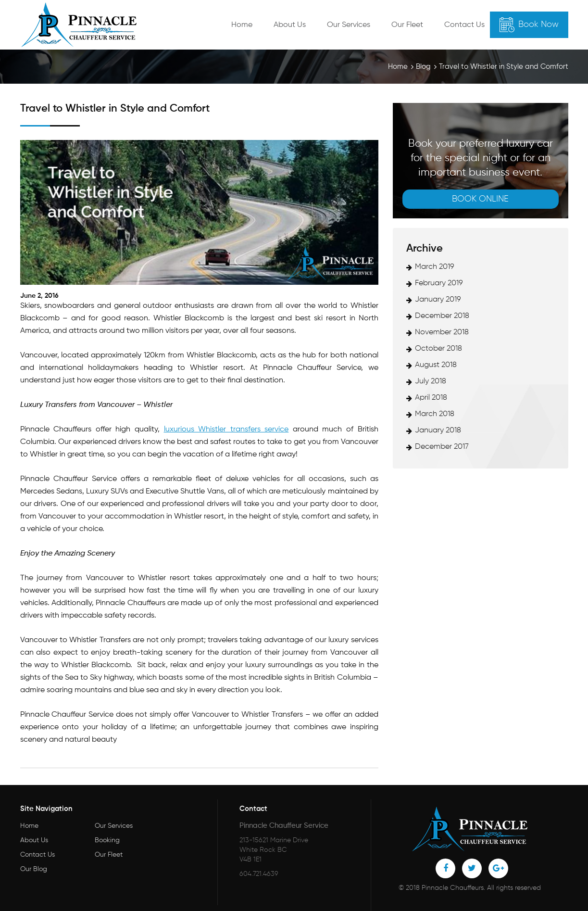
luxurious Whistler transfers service (226, 430)
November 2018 (442, 332)
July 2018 (431, 381)
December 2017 (442, 447)
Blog (423, 67)
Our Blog (34, 869)
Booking (107, 840)
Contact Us (464, 25)
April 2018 (431, 398)
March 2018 (435, 414)
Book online (480, 199)
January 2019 (438, 300)
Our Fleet (407, 25)
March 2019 (435, 267)
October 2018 (438, 349)
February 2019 (439, 283)
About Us (290, 25)
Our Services (349, 25)
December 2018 (442, 316)
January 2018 (438, 430)
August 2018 (436, 365)
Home (242, 25)
